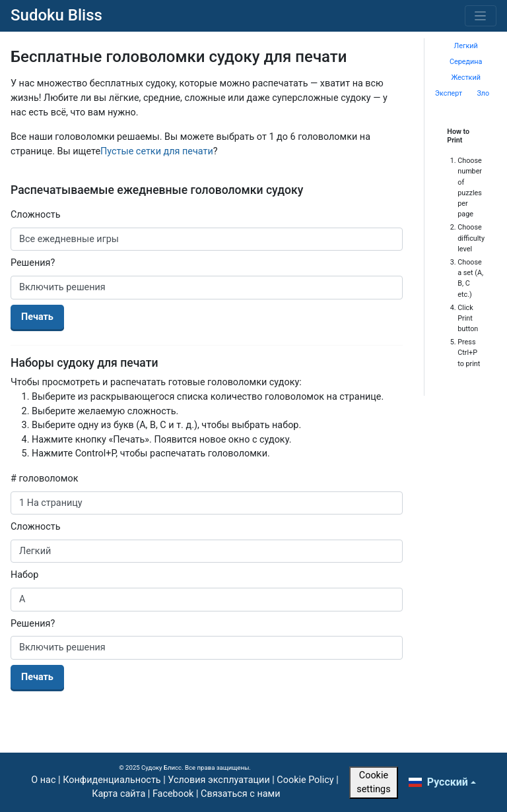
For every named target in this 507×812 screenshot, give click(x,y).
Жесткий (465, 78)
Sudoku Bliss (56, 15)
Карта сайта (118, 794)
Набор (24, 575)
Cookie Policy (305, 780)
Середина (466, 62)
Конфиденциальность (112, 780)
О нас (43, 780)
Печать (37, 317)
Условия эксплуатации (219, 780)
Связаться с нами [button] (240, 794)
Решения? (33, 263)
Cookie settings (373, 783)
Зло (483, 93)
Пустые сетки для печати (157, 151)
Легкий (466, 46)
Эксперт (449, 93)
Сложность (36, 215)
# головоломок (44, 479)
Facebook (173, 794)
